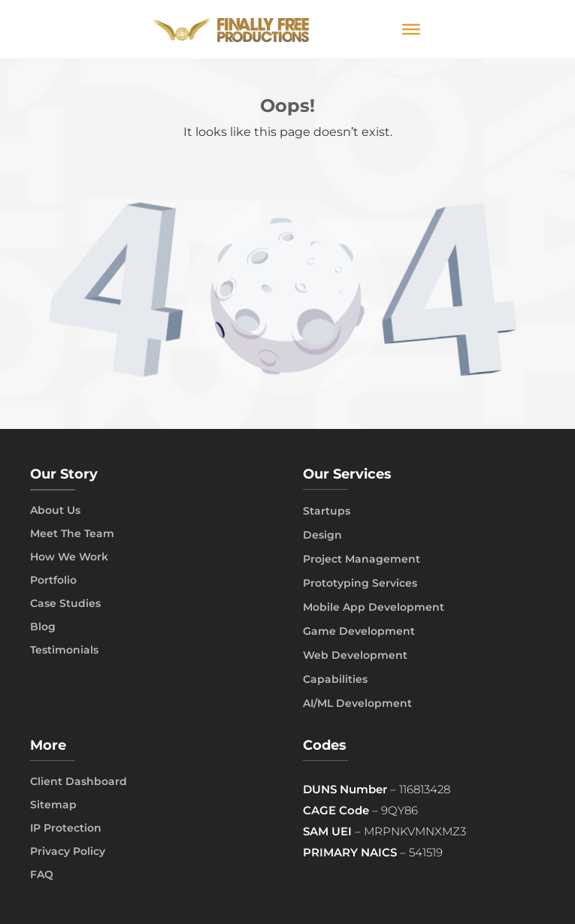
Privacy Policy (68, 851)
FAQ (42, 874)
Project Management (362, 559)
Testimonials (64, 650)
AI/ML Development (357, 703)
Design (322, 535)
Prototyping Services (360, 583)
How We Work (69, 557)
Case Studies (65, 603)
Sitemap (53, 805)
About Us (55, 510)
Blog (43, 627)
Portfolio (53, 580)
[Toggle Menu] (411, 29)
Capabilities (335, 679)
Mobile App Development (374, 607)
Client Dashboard (79, 781)
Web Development (355, 655)
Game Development (359, 631)
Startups (327, 511)
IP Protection (66, 828)
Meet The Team (72, 533)
